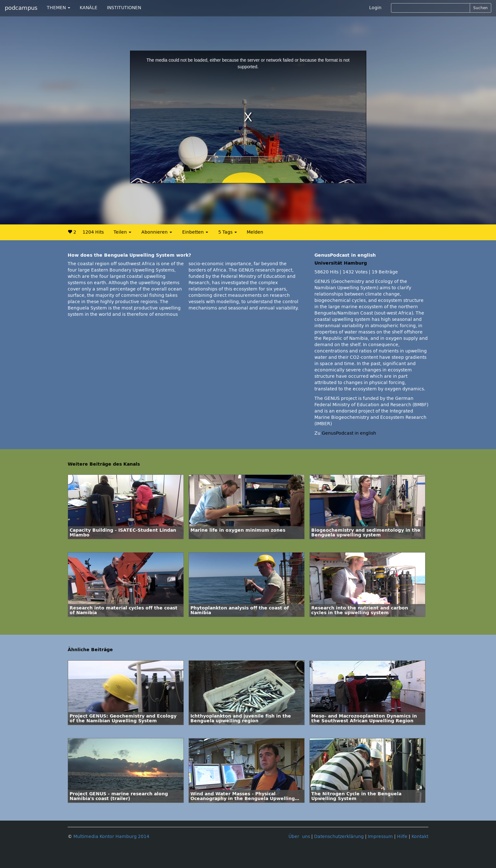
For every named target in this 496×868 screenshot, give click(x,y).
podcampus (21, 8)
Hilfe (402, 837)
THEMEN (59, 8)
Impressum (380, 837)
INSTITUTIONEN (124, 8)
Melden (255, 232)
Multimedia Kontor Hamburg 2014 (111, 837)
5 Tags (228, 232)
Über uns (299, 837)
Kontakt (420, 837)
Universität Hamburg (341, 263)
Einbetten (195, 232)
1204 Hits (93, 232)
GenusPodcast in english (349, 433)
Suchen (480, 8)
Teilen (122, 232)
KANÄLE (89, 8)
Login (375, 8)
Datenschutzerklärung (339, 837)
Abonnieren (157, 232)
